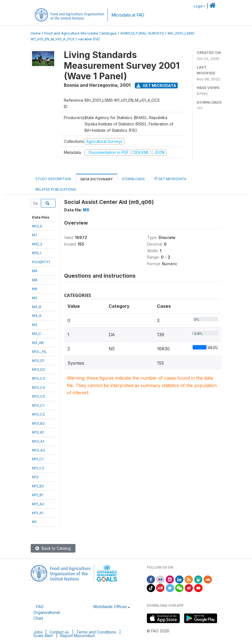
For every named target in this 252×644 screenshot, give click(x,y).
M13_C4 (39, 387)
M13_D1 (38, 361)
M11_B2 (38, 486)
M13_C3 (39, 378)
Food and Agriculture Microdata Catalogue (80, 33)
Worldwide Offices (110, 607)
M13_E (37, 226)
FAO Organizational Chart (47, 612)
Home (36, 33)
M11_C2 (38, 468)
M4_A (37, 316)
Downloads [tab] (133, 179)
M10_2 (37, 244)
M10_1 (37, 253)
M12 (35, 477)
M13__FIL (39, 351)
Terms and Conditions (96, 632)
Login (198, 6)
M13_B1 (38, 432)
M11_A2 (38, 504)
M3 (35, 325)
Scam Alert (43, 636)
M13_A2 (39, 450)
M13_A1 (38, 441)
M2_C (37, 333)
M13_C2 (39, 414)
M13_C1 (38, 405)
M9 (35, 271)
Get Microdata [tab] (170, 179)
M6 (35, 289)
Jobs (38, 632)
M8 (35, 280)
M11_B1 (38, 495)
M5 (35, 298)
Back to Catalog (53, 548)
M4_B (37, 307)
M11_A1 (38, 513)
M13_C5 (39, 396)
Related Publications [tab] (56, 189)
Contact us (59, 632)
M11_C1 (38, 459)
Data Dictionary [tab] (97, 179)
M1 (34, 522)
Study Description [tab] (53, 179)
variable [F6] (89, 39)
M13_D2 (39, 369)
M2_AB (38, 343)
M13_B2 (38, 423)
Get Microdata (156, 86)
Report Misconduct (78, 636)
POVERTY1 (41, 262)
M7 (35, 235)
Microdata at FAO (128, 15)
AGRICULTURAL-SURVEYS (142, 33)
